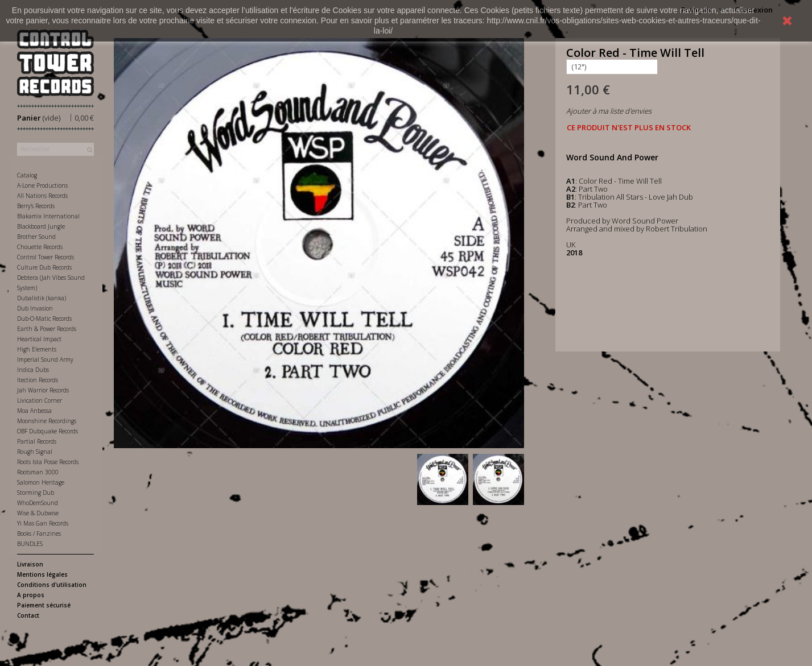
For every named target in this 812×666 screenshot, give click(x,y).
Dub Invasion (35, 308)
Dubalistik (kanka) (42, 298)
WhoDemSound (38, 503)
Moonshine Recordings (47, 421)
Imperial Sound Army (45, 359)
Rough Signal (35, 452)
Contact (28, 615)
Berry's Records (36, 206)
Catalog (27, 175)
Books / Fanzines (39, 533)
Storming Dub (36, 493)
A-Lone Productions (42, 185)
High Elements (37, 349)
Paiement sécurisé (44, 605)
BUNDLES (30, 544)
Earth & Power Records (47, 329)
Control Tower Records (46, 257)
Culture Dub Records (44, 267)
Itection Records (38, 380)
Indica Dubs (33, 370)
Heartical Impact (39, 339)
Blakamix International (48, 216)
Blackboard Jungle (41, 226)
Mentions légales (42, 574)
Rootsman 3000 (38, 472)
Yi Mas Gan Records (43, 523)
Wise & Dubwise (38, 513)
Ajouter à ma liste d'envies (609, 111)
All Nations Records (42, 196)
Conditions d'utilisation (52, 585)
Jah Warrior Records (43, 390)
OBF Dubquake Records (48, 431)
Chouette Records (40, 247)
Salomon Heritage (41, 482)
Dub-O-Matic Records (44, 318)
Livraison (30, 564)
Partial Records (37, 441)
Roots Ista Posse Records (48, 462)
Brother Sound (36, 237)
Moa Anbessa (34, 411)
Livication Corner (40, 400)
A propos (31, 595)
